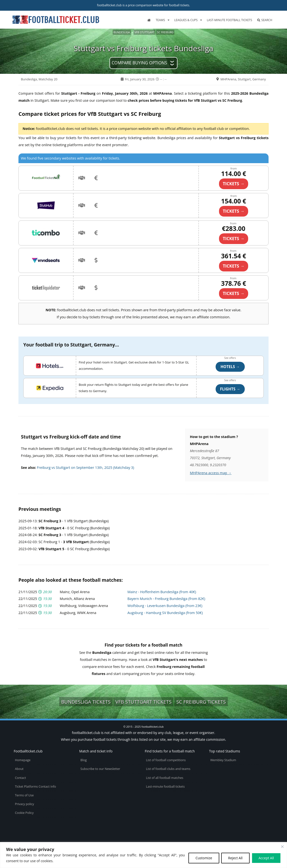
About (19, 769)
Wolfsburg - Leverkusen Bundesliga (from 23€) (165, 606)
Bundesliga (122, 32)
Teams (160, 20)
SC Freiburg (165, 32)
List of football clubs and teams (168, 769)
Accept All (266, 858)
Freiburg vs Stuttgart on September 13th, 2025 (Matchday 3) (85, 468)
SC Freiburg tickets (201, 702)
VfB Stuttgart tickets (143, 702)
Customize (204, 858)
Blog (84, 760)
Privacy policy (24, 804)
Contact (20, 778)
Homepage (23, 760)
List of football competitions (166, 760)
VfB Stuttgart (144, 32)
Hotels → (230, 367)
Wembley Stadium (223, 760)
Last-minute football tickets (229, 20)
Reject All (235, 858)
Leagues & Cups (186, 20)
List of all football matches (165, 778)
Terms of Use (24, 795)
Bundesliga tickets (86, 702)
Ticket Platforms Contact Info (35, 787)
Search (265, 20)
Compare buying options (139, 63)
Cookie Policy (24, 813)
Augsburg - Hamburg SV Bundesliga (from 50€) (165, 613)
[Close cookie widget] (282, 847)
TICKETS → (234, 184)
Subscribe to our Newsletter (100, 769)
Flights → (230, 389)
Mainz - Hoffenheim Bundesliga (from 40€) (162, 592)
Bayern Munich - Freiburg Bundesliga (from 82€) (166, 599)
